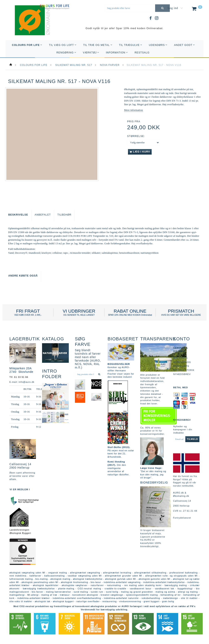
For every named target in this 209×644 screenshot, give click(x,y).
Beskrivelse (18, 215)
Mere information (133, 110)
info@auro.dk (26, 382)
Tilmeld (192, 439)
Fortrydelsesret (182, 518)
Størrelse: (136, 136)
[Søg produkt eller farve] (162, 8)
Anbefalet (43, 215)
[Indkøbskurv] (197, 10)
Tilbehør (64, 215)
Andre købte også (23, 276)
